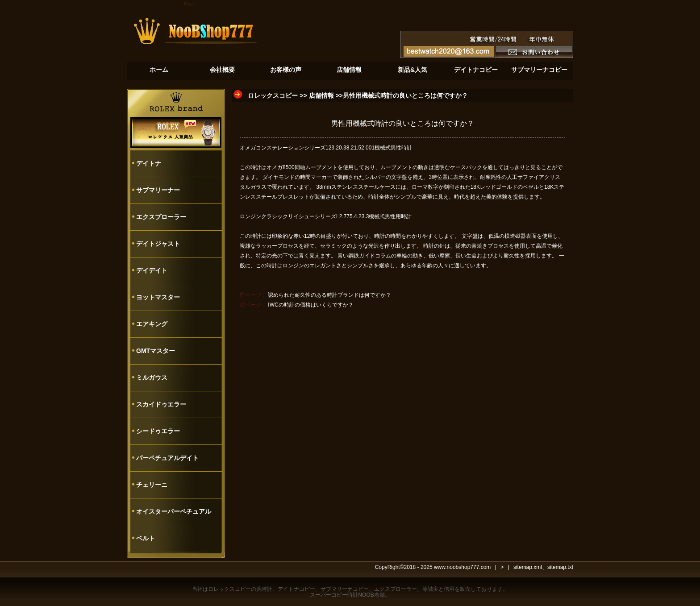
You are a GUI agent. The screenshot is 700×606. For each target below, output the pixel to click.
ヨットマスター (158, 297)
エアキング (152, 324)
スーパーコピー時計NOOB (342, 595)
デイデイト (152, 270)
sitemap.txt (560, 567)
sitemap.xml (528, 567)
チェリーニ (152, 485)
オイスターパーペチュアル (174, 511)
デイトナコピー (296, 589)
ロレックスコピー (273, 95)
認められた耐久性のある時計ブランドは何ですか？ (329, 295)
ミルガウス (152, 378)
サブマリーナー (158, 190)
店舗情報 (321, 95)
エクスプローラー (161, 217)
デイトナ (149, 163)
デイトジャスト (158, 244)
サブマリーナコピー (345, 589)
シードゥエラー (158, 431)
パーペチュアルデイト (167, 458)
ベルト (146, 538)
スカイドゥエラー (161, 404)
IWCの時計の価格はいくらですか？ (310, 305)
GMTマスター (156, 351)
